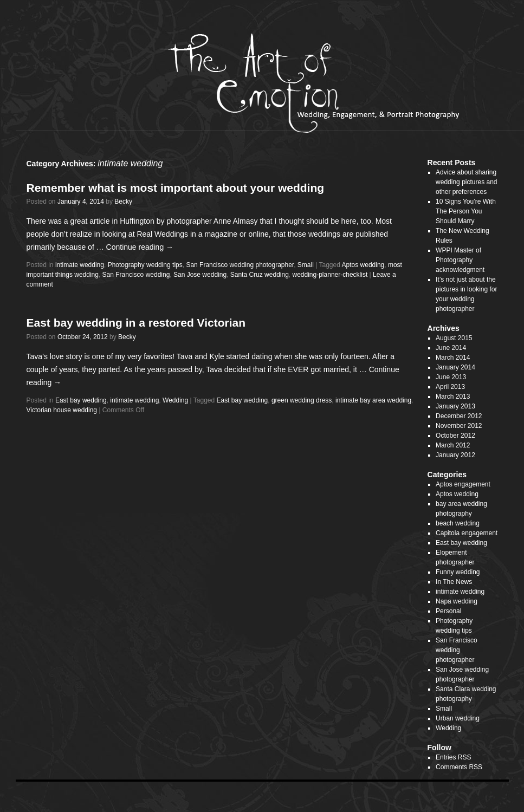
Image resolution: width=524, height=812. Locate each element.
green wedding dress (302, 400)
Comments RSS (459, 767)
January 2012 (455, 455)
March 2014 (453, 358)
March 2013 (453, 397)
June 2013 (451, 377)
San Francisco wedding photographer (240, 265)
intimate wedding (80, 265)
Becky (123, 202)
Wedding (175, 400)
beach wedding (458, 523)
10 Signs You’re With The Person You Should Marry (466, 211)
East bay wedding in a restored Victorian (136, 323)
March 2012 (453, 445)
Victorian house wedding (62, 410)
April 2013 (450, 387)
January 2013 (455, 406)
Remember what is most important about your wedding (176, 188)
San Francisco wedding (136, 275)
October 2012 (455, 436)
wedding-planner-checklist (330, 275)
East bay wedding (81, 400)
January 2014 (455, 367)
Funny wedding (458, 572)
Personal (448, 611)
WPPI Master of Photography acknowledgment (460, 260)
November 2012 (459, 426)
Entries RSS (453, 757)
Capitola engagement (467, 533)
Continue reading (140, 247)
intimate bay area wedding (373, 400)
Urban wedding (458, 718)
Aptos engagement (463, 484)
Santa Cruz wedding (260, 275)
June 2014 (451, 348)
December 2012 (459, 416)
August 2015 (454, 338)
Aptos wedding (363, 265)
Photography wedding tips (145, 265)
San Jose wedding (200, 275)
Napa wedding (457, 601)
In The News (454, 582)
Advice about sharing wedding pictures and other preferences (466, 182)
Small (306, 265)
